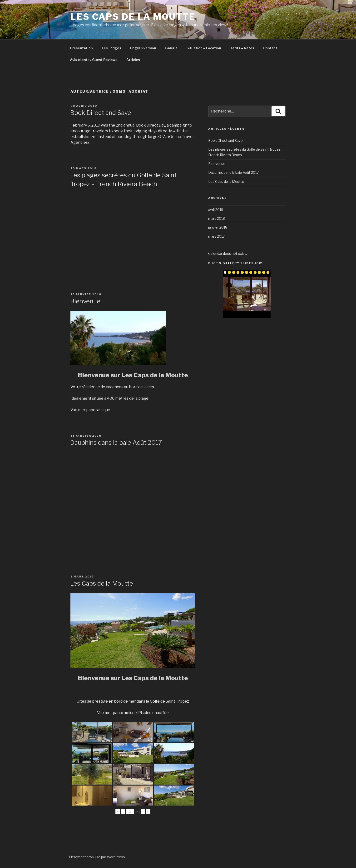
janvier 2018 (218, 227)
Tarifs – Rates (242, 48)
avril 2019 (216, 210)
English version (143, 48)
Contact (270, 48)
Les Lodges (111, 48)
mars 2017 (216, 236)
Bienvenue (85, 301)
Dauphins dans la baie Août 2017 (116, 442)
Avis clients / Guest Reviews (94, 60)
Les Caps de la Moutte (133, 17)
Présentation (81, 48)
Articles (133, 60)
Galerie (171, 48)
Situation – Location (204, 48)
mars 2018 (217, 218)
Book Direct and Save (101, 113)
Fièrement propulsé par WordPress (97, 857)
